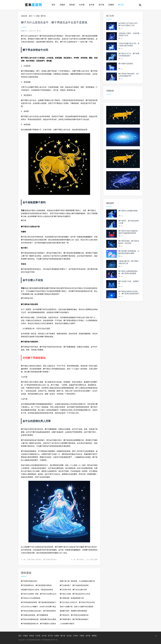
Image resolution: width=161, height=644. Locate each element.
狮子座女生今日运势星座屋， (31, 598)
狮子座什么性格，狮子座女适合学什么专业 (75, 594)
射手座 (88, 636)
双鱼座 (72, 5)
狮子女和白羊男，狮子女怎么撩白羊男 (73, 590)
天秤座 (75, 636)
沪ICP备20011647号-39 (49, 640)
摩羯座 (94, 636)
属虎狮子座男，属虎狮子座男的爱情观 (73, 611)
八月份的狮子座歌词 (67, 624)
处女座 (69, 636)
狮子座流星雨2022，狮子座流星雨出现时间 (36, 585)
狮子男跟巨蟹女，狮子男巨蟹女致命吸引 (74, 619)
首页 (53, 5)
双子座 (101, 5)
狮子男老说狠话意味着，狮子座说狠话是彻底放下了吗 (38, 603)
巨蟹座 (111, 5)
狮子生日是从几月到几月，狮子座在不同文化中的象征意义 (77, 603)
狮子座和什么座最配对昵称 (128, 211)
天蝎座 (82, 636)
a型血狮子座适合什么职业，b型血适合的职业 (37, 590)
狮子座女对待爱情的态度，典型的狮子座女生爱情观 (38, 620)
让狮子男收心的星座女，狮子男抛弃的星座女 (42, 559)
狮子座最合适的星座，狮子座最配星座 (35, 615)
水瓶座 (62, 5)
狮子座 (121, 5)
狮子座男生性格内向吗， (30, 581)
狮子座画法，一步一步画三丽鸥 (87, 559)
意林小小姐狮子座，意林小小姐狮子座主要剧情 (77, 607)
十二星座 (36, 16)
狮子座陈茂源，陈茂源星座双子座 (72, 598)
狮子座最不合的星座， (126, 64)
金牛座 (92, 5)
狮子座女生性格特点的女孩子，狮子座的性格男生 (38, 611)
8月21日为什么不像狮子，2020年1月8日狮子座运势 (38, 607)
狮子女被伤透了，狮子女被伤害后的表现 (74, 585)
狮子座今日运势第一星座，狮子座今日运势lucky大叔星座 (39, 594)
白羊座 (82, 5)
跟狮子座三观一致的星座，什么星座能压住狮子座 (77, 581)
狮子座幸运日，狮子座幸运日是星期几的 (74, 615)
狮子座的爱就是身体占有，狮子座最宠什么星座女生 (38, 624)
